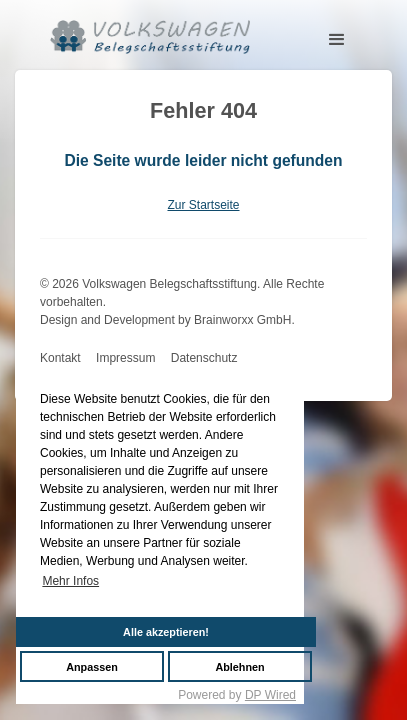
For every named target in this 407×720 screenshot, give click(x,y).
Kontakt (60, 358)
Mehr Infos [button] (70, 581)
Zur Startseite (203, 205)
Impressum (125, 358)
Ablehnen (239, 667)
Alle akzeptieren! (166, 632)
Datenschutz (204, 358)
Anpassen (92, 667)
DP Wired (270, 695)
